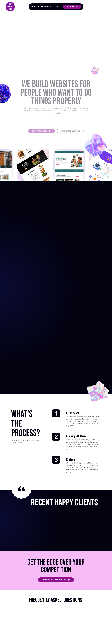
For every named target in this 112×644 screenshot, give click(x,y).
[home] (14, 7)
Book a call (72, 7)
